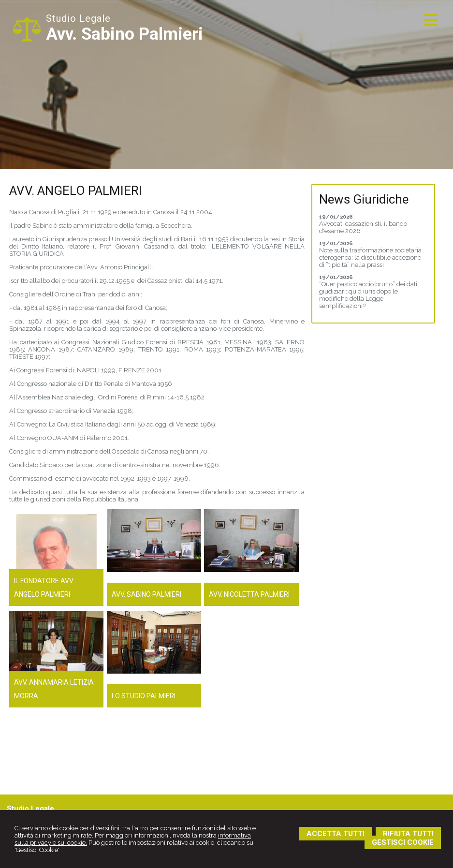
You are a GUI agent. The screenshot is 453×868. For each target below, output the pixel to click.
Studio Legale (78, 18)
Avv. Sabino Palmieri (124, 34)
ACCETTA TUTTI (336, 834)
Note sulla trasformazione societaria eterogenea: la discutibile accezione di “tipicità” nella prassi (370, 257)
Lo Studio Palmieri (144, 696)
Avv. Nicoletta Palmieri (249, 594)
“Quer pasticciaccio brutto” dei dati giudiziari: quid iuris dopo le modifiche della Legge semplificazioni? (368, 295)
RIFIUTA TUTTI (408, 834)
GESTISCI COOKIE (403, 842)
